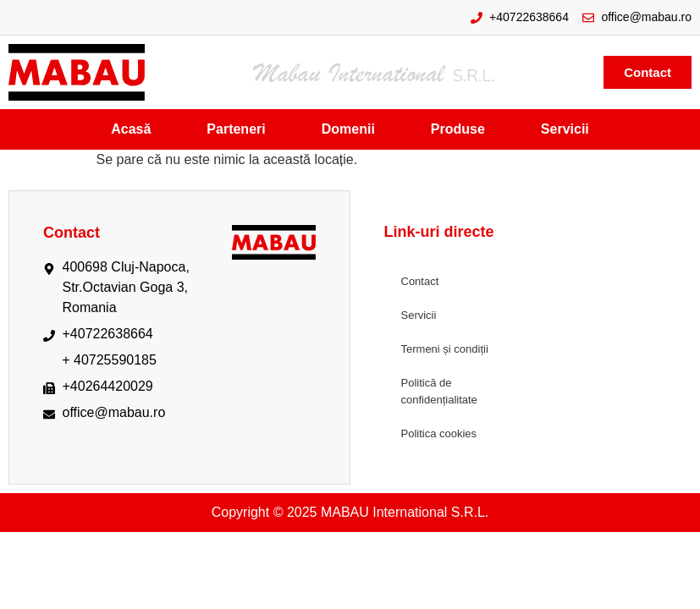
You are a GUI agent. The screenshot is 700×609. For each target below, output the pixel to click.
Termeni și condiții (445, 349)
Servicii (419, 315)
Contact (420, 281)
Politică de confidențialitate (439, 391)
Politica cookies (439, 433)
